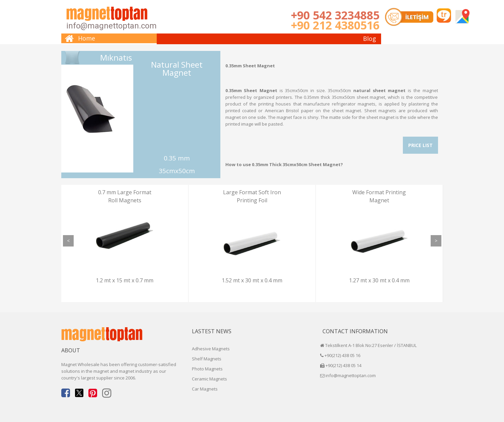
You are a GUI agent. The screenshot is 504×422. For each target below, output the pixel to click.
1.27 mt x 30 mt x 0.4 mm (379, 280)
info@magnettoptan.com (112, 26)
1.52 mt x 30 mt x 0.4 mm (252, 280)
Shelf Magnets (207, 359)
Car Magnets (205, 389)
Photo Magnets (207, 369)
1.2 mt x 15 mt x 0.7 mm (125, 280)
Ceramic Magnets (209, 379)
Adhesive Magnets (211, 349)
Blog (370, 39)
